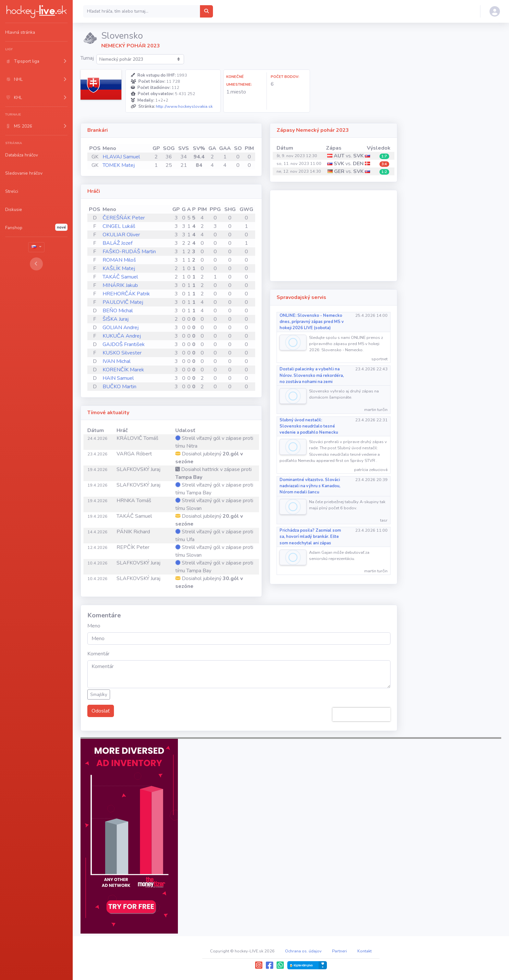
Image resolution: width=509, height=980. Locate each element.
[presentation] (361, 714)
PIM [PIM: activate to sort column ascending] (249, 148)
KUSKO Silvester (122, 353)
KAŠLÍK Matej (119, 268)
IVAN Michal (117, 361)
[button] (36, 61)
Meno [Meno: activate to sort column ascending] (109, 148)
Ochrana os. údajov (303, 951)
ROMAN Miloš (119, 260)
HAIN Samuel (118, 378)
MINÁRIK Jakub (120, 285)
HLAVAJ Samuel (121, 157)
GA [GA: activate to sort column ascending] (212, 148)
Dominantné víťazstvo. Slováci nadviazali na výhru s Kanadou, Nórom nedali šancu (310, 486)
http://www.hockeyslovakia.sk (184, 106)
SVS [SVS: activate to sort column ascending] (184, 148)
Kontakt (365, 951)
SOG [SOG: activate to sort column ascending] (169, 148)
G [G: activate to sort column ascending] (184, 209)
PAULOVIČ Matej (123, 302)
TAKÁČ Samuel (120, 277)
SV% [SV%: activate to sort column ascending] (199, 148)
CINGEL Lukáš (119, 226)
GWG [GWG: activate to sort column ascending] (246, 209)
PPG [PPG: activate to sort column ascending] (215, 209)
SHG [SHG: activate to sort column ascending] (230, 209)
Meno (94, 626)
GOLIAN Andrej (121, 328)
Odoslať (101, 711)
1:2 (384, 172)
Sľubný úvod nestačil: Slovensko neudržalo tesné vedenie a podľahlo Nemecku (309, 426)
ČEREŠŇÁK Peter (124, 218)
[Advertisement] (334, 236)
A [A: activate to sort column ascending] (189, 209)
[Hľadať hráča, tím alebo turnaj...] (206, 11)
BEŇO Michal (118, 311)
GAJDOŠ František (124, 344)
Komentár (98, 654)
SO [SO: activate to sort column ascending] (238, 148)
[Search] (142, 11)
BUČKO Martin (119, 387)
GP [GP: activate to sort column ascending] (156, 148)
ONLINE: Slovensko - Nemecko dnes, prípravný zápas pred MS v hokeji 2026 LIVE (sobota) (312, 322)
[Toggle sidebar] (36, 264)
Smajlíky (99, 695)
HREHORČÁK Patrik (126, 294)
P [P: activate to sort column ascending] (194, 209)
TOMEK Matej (119, 165)
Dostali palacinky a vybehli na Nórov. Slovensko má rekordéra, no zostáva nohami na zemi (312, 375)
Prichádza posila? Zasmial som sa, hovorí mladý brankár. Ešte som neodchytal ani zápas (310, 537)
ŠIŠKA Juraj (116, 319)
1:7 (384, 156)
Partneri (340, 951)
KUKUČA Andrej (122, 336)
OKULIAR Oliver (121, 235)
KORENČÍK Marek (123, 370)
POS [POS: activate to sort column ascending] (95, 148)
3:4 (384, 164)
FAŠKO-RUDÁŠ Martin (129, 252)
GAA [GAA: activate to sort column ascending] (225, 148)
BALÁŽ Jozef (118, 243)
